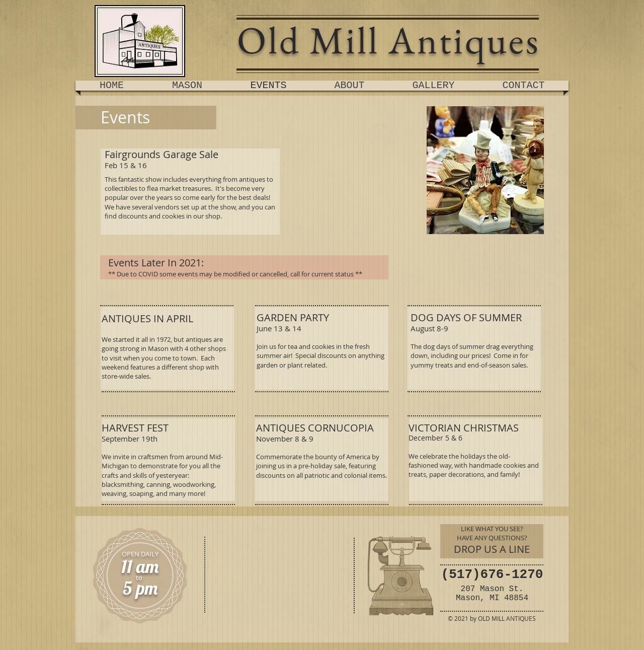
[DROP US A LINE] (492, 549)
